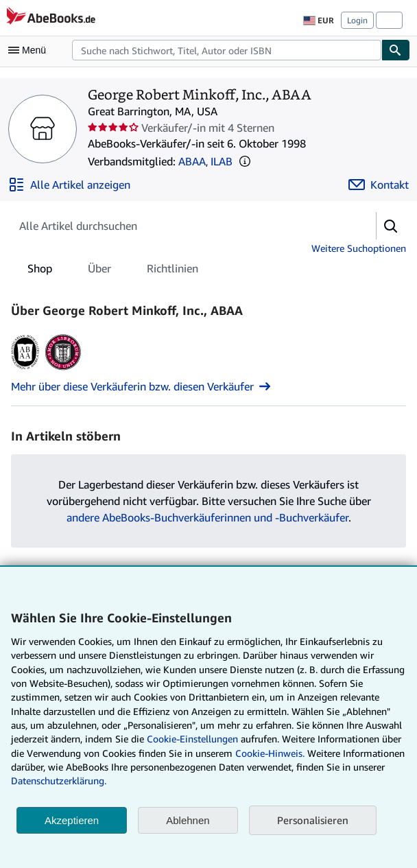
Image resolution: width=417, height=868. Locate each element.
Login (357, 20)
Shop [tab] (40, 271)
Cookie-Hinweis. (270, 753)
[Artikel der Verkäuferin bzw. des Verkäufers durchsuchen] (180, 226)
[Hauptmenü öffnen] (30, 50)
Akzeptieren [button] (72, 820)
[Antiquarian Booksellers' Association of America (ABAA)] (25, 370)
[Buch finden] (396, 50)
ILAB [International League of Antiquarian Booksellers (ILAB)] (222, 161)
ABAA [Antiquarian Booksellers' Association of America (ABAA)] (192, 161)
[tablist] (113, 268)
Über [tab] (99, 271)
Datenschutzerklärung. (59, 781)
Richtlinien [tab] (172, 271)
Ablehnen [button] (188, 820)
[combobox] (227, 50)
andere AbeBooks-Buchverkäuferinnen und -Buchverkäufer (207, 517)
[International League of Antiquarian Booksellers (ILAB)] (63, 370)
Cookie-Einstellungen (192, 739)
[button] (245, 161)
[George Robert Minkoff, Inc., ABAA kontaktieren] (379, 185)
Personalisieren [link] (313, 820)
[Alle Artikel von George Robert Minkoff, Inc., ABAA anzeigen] (69, 185)
